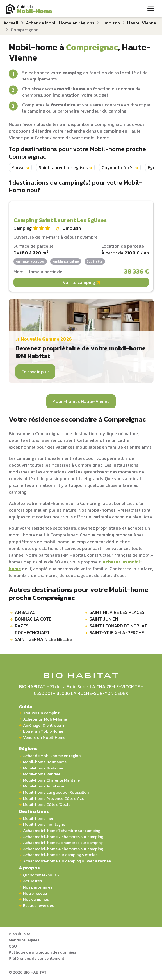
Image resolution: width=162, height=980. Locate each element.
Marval (18, 167)
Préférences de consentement (36, 958)
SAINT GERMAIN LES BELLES (43, 639)
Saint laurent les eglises (63, 167)
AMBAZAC (25, 612)
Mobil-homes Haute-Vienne (81, 401)
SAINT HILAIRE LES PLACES (117, 612)
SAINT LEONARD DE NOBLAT (118, 626)
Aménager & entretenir (44, 725)
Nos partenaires (38, 887)
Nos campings (36, 899)
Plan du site (20, 934)
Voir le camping (81, 282)
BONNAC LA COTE (33, 619)
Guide (26, 707)
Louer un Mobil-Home (43, 731)
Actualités (32, 881)
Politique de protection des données (42, 952)
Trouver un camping (41, 713)
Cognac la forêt (118, 167)
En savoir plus (35, 372)
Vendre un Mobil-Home (44, 738)
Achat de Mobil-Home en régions (60, 23)
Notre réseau (35, 893)
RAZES (22, 626)
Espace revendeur (39, 906)
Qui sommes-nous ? (41, 875)
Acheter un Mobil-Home (45, 719)
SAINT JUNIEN (104, 619)
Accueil (11, 23)
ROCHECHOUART (32, 632)
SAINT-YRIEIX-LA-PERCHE (117, 632)
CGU (13, 946)
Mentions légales (24, 940)
